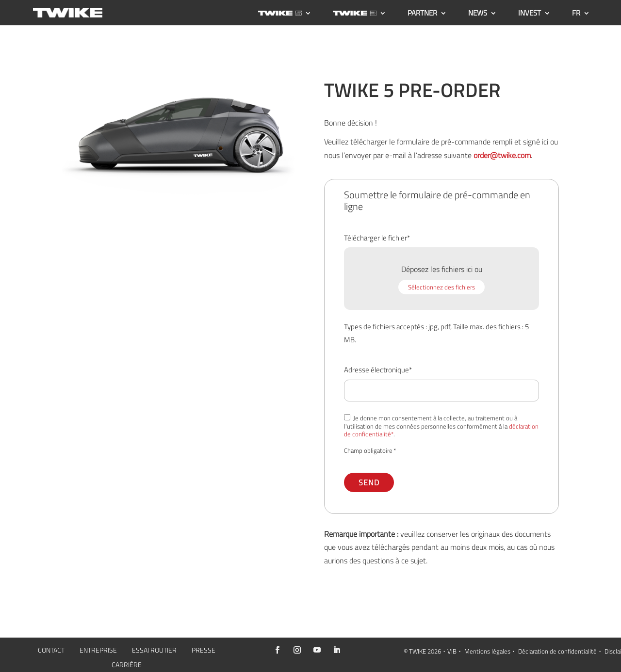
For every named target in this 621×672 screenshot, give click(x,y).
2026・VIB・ (445, 651)
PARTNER (422, 14)
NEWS (478, 14)
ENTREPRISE (98, 651)
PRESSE (204, 651)
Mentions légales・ (490, 651)
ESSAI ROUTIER (154, 651)
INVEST (530, 14)
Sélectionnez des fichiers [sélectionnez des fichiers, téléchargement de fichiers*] (441, 287)
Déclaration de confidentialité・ (561, 651)
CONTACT (51, 651)
